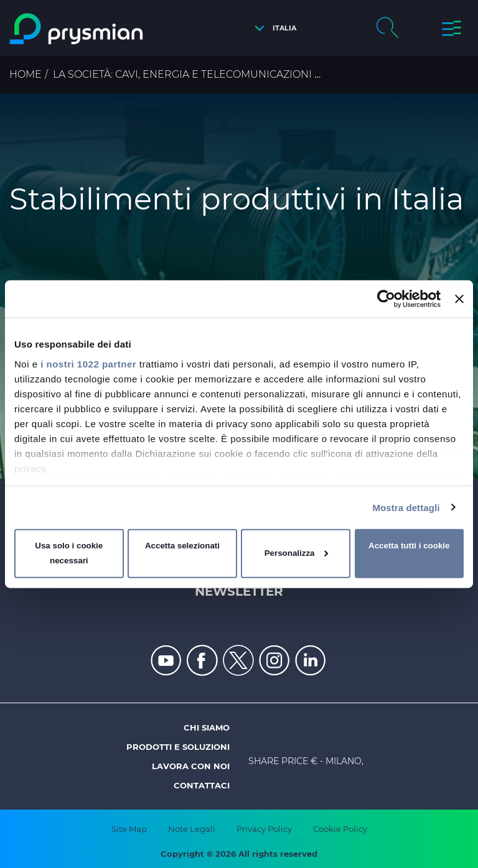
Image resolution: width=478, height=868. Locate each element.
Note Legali (192, 829)
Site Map (129, 829)
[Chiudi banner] (459, 299)
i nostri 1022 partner (88, 363)
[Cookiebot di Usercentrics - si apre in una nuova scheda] (386, 299)
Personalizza (296, 553)
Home (26, 74)
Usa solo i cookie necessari (69, 553)
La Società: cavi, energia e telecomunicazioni (182, 74)
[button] (272, 28)
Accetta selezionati (182, 546)
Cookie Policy (340, 829)
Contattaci (202, 785)
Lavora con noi (191, 766)
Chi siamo (207, 727)
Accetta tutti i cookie (409, 546)
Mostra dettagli (406, 507)
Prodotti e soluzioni (178, 747)
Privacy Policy (264, 829)
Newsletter (239, 591)
